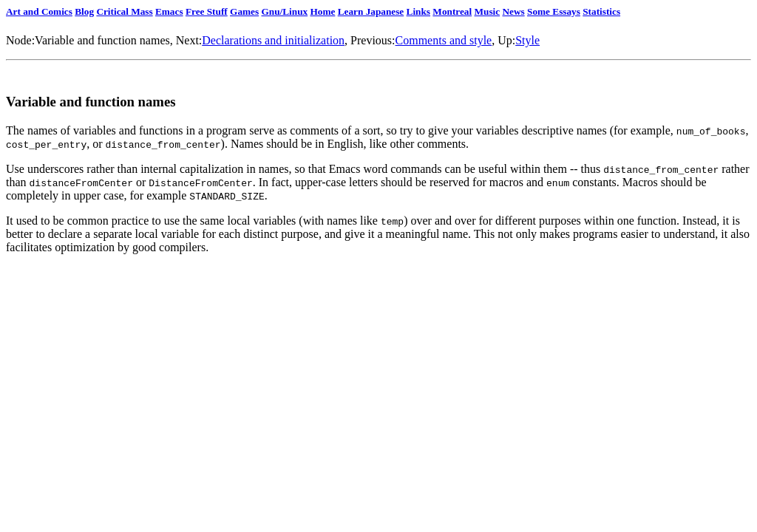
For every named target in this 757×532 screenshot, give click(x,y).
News (513, 11)
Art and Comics (39, 11)
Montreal (452, 11)
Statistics (601, 11)
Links (418, 11)
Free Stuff (207, 11)
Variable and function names (102, 40)
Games (244, 11)
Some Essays (554, 11)
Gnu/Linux (284, 11)
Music (488, 11)
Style (527, 40)
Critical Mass (124, 11)
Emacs (169, 11)
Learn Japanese (371, 11)
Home (322, 11)
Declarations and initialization (273, 40)
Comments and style (444, 40)
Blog (84, 11)
